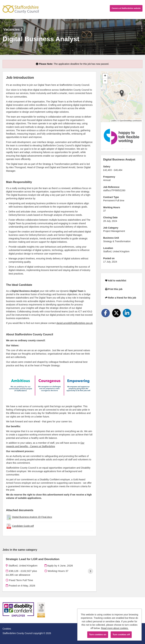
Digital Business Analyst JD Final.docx (32, 517)
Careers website (126, 8)
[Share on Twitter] (116, 313)
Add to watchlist (116, 281)
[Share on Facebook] (106, 313)
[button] (122, 93)
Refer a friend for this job (121, 298)
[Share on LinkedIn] (127, 313)
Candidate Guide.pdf (23, 526)
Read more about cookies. (115, 628)
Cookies (7, 629)
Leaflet (114, 121)
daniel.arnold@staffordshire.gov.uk (75, 323)
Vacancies (13, 29)
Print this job (114, 289)
